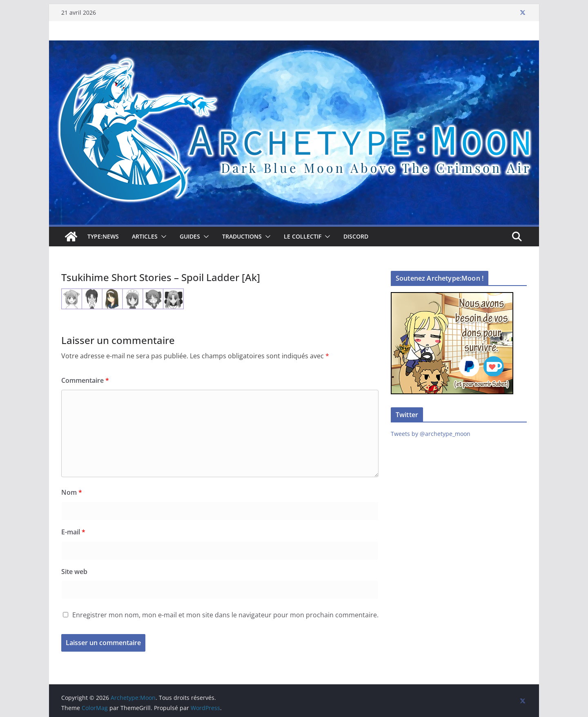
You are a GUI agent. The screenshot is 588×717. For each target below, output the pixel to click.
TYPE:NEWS (103, 236)
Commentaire (85, 380)
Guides (190, 236)
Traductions (242, 236)
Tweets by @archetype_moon (431, 434)
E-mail (73, 532)
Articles (145, 236)
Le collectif (303, 236)
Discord (356, 236)
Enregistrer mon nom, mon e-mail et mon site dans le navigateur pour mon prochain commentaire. (225, 615)
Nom (72, 492)
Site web (74, 572)
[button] (162, 237)
